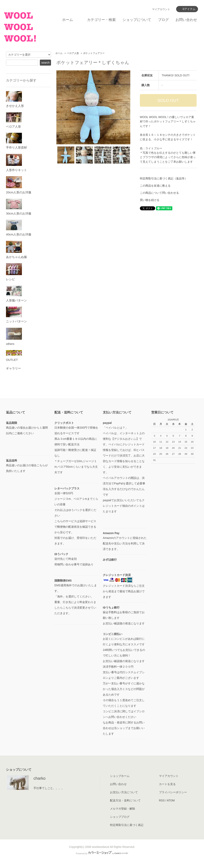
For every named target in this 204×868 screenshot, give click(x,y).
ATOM (171, 800)
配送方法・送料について (125, 800)
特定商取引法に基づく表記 (127, 825)
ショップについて (137, 20)
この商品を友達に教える (155, 186)
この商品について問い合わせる (159, 193)
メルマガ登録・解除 (123, 809)
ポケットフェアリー (94, 53)
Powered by (102, 853)
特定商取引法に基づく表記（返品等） (164, 178)
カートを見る (167, 784)
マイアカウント (161, 9)
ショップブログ (120, 817)
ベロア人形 (73, 53)
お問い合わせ (186, 20)
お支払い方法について (124, 792)
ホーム (68, 20)
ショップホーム (120, 776)
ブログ (163, 20)
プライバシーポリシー (173, 792)
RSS (162, 800)
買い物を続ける (150, 200)
